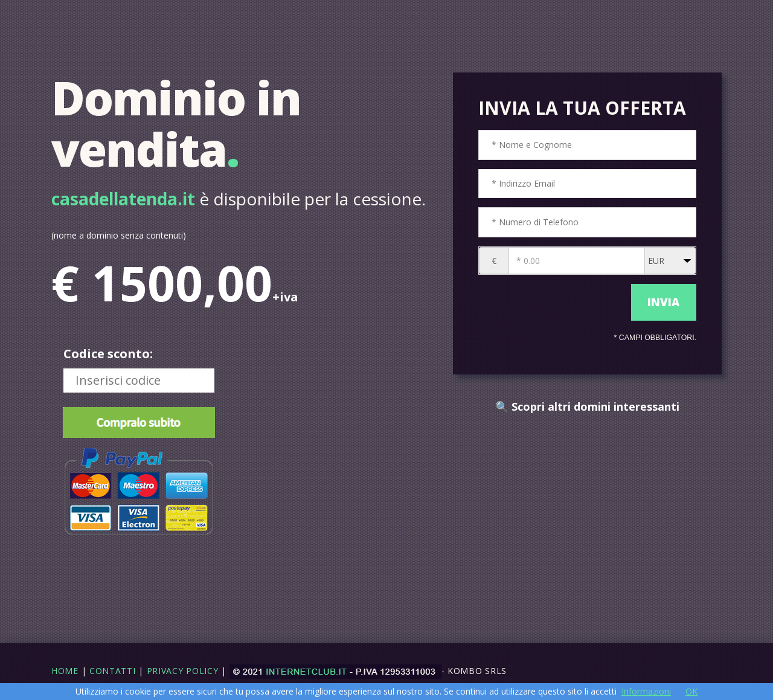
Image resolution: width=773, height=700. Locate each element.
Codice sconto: (108, 354)
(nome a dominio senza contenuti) (119, 235)
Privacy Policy (183, 671)
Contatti (113, 671)
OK (691, 691)
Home (65, 671)
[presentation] (552, 303)
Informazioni (646, 691)
